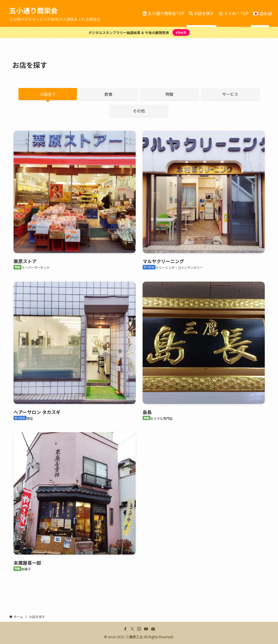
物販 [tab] (169, 94)
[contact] (153, 629)
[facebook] (125, 629)
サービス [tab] (230, 94)
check (181, 32)
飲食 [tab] (109, 94)
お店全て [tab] (48, 94)
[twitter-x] (132, 629)
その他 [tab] (139, 111)
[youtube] (146, 629)
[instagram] (139, 629)
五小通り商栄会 (33, 10)
